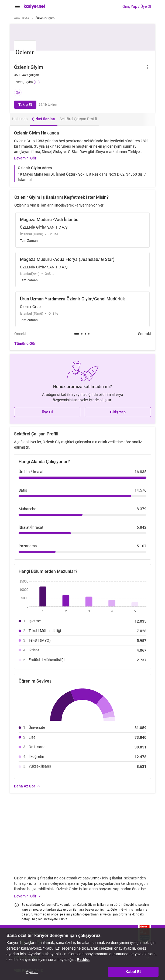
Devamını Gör (25, 158)
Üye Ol (47, 412)
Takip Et (25, 105)
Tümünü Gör (25, 343)
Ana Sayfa (22, 18)
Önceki (20, 334)
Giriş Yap (118, 412)
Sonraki (144, 334)
